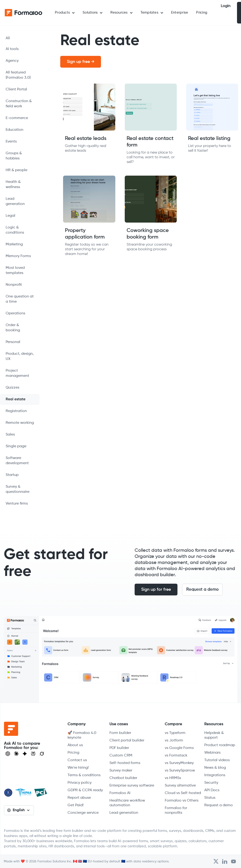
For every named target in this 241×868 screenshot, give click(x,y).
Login (226, 6)
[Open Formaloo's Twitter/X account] (216, 861)
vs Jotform (174, 741)
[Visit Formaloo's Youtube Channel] (233, 861)
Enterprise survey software (132, 786)
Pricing (202, 13)
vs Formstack (176, 756)
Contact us (77, 760)
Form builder (120, 733)
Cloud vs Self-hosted (183, 793)
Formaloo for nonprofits (176, 810)
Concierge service (83, 813)
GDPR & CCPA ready (85, 790)
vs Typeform (175, 733)
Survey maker (121, 771)
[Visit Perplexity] (33, 754)
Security (211, 783)
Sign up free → (81, 62)
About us (75, 745)
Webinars (212, 753)
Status (210, 798)
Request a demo (202, 590)
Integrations (215, 775)
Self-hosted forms (125, 763)
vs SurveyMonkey (179, 763)
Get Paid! (76, 805)
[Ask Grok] (42, 754)
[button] (65, 13)
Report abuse (79, 798)
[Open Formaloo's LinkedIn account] (225, 861)
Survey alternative (180, 786)
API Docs (212, 790)
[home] (24, 13)
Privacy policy (80, 783)
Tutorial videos (217, 760)
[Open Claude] (16, 754)
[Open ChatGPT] (8, 754)
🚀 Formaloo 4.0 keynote (82, 735)
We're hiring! (78, 768)
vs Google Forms (179, 748)
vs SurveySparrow (180, 771)
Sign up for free (156, 590)
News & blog (215, 768)
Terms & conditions (84, 775)
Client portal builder (127, 741)
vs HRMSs (173, 778)
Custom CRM (121, 756)
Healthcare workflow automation (127, 803)
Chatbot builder (123, 778)
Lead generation (124, 813)
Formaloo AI (120, 793)
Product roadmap (220, 745)
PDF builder (119, 748)
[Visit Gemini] (25, 754)
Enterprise (180, 13)
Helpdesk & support (214, 735)
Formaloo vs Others (182, 801)
